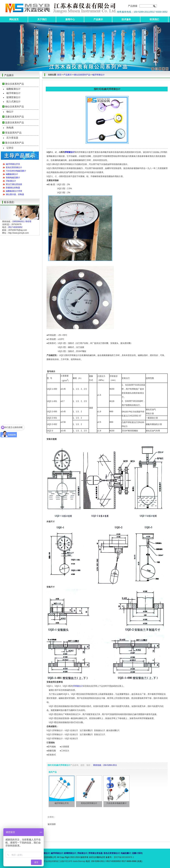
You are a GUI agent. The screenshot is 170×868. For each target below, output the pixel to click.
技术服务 (126, 19)
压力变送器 (12, 138)
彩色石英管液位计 (14, 167)
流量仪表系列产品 (14, 117)
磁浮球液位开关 (13, 164)
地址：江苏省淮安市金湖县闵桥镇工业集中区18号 (50, 861)
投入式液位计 (13, 101)
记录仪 (10, 148)
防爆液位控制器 (13, 188)
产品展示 (98, 19)
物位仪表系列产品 (14, 107)
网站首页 (14, 19)
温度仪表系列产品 (14, 123)
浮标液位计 (11, 181)
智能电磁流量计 (13, 178)
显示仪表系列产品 (14, 143)
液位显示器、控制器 (15, 194)
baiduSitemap (79, 861)
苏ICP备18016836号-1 (124, 857)
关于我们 (42, 19)
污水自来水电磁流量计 (16, 171)
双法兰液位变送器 (14, 184)
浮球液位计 (69, 152)
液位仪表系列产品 (14, 84)
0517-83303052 (15, 227)
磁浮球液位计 (13, 93)
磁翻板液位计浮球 (14, 191)
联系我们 (154, 19)
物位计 (10, 112)
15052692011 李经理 (22, 222)
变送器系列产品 (13, 133)
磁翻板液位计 (13, 89)
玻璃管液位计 (13, 97)
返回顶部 (52, 824)
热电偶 (10, 128)
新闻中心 (70, 19)
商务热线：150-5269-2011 (105, 765)
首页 (59, 75)
